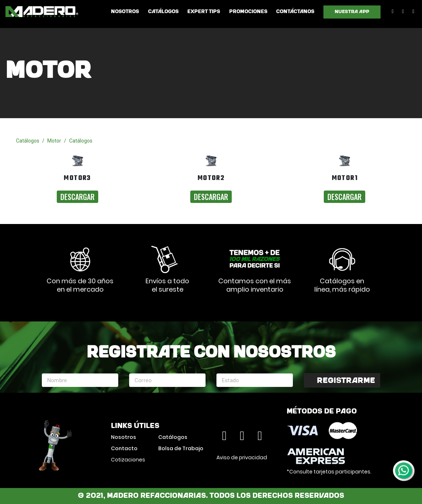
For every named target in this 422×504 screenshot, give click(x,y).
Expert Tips (204, 12)
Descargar (77, 197)
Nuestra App (352, 12)
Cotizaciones (128, 460)
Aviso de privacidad (242, 457)
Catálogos (163, 12)
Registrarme (346, 381)
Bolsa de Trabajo (181, 448)
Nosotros (125, 12)
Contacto (124, 448)
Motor (54, 141)
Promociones (248, 12)
